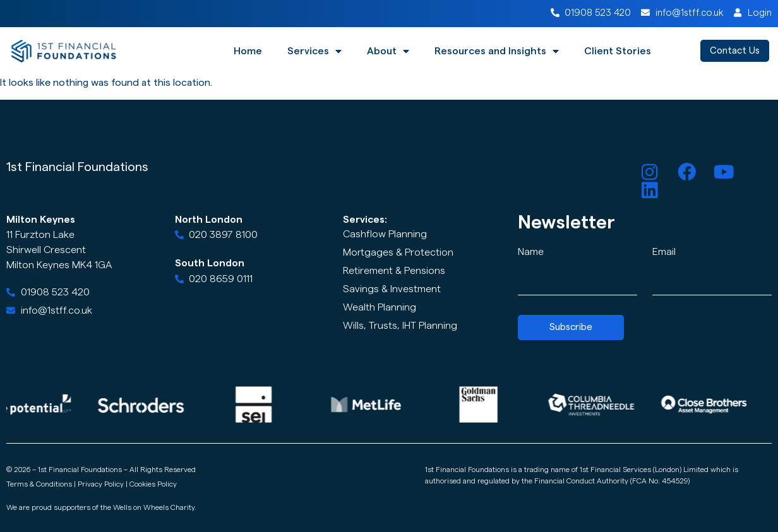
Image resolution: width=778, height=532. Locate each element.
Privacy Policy (101, 484)
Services (314, 51)
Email (664, 252)
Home (248, 51)
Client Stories (618, 51)
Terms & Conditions (39, 484)
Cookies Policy (153, 484)
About (388, 51)
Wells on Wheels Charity (154, 507)
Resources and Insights (497, 51)
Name (531, 252)
